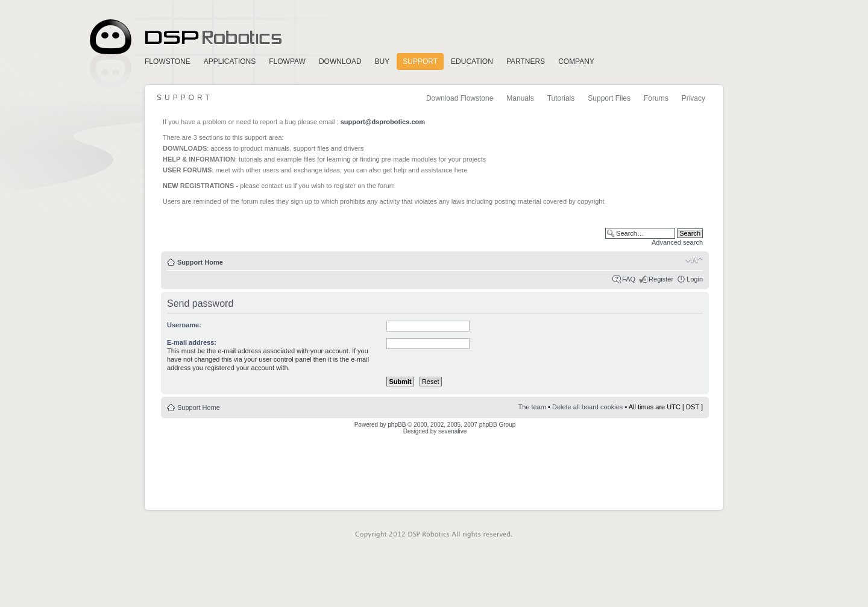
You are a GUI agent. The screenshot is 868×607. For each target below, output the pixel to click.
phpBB (397, 425)
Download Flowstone (460, 98)
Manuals (520, 98)
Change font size (694, 260)
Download (340, 61)
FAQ (629, 279)
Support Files (609, 98)
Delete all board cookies (587, 407)
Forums (656, 98)
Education (472, 61)
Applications (230, 61)
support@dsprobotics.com (383, 122)
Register (661, 279)
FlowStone (168, 61)
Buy (382, 61)
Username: (184, 325)
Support (420, 61)
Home (184, 37)
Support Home (200, 262)
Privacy (693, 98)
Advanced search (677, 242)
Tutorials (561, 98)
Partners (526, 61)
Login (695, 279)
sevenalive (452, 431)
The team (532, 407)
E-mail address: (192, 342)
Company (576, 61)
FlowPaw (287, 61)
